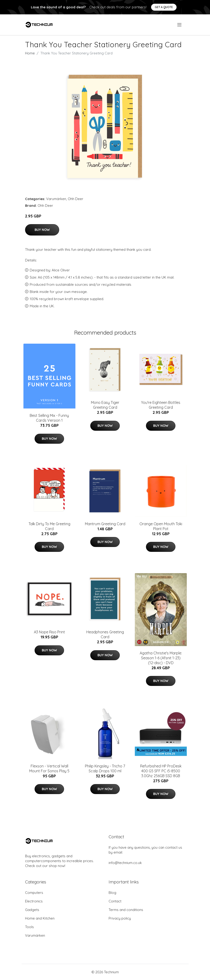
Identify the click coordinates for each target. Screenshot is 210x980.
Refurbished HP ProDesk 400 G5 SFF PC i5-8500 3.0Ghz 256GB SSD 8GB (161, 771)
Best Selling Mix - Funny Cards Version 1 (49, 418)
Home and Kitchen (40, 918)
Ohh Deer (76, 199)
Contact (115, 901)
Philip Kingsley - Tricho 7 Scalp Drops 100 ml (105, 768)
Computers (34, 893)
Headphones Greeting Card (105, 634)
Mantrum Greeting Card (105, 524)
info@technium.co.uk (125, 863)
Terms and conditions (126, 910)
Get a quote (164, 7)
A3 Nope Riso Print (49, 632)
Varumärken (56, 199)
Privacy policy (120, 918)
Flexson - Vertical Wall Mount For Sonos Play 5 (49, 768)
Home (30, 53)
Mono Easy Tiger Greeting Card (105, 405)
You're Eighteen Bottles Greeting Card (161, 405)
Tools (29, 927)
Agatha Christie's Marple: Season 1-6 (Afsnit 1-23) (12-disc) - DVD (161, 658)
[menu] (180, 25)
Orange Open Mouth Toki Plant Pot (161, 526)
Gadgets (32, 910)
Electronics (34, 901)
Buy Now (42, 230)
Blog (112, 893)
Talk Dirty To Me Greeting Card (49, 526)
